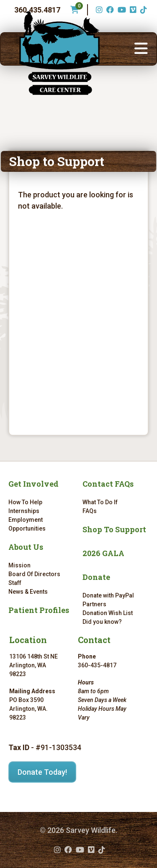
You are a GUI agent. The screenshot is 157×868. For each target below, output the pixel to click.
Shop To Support (114, 529)
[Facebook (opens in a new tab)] (109, 10)
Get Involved (33, 484)
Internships (24, 511)
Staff (15, 583)
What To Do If (100, 502)
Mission (19, 565)
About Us (26, 547)
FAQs (90, 511)
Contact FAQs (108, 484)
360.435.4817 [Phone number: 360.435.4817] (37, 10)
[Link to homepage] (59, 53)
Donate (96, 577)
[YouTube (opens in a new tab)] (121, 10)
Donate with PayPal (108, 595)
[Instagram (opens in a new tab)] (98, 10)
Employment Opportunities (27, 524)
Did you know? (102, 622)
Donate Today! (42, 772)
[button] (141, 49)
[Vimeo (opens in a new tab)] (132, 10)
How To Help (25, 502)
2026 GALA (103, 553)
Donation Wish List (108, 613)
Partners (94, 604)
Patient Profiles (39, 610)
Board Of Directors (34, 574)
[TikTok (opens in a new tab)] (143, 10)
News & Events (28, 592)
